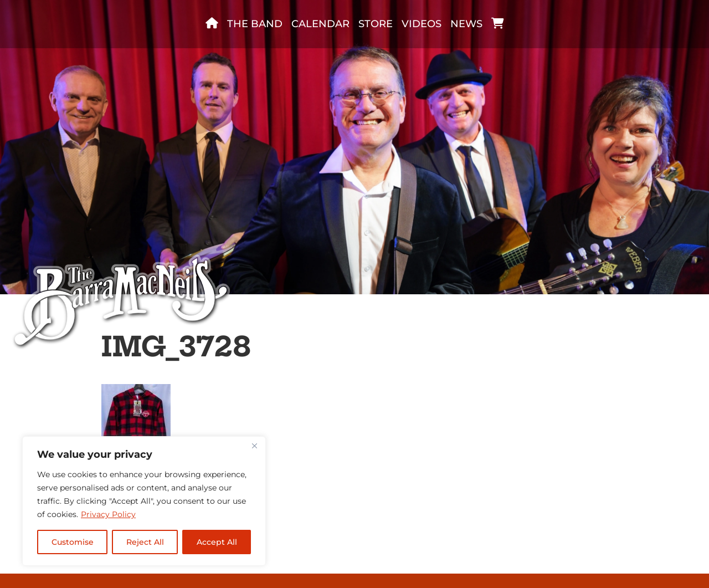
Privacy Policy (108, 514)
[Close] (254, 446)
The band (255, 24)
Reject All (145, 542)
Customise (73, 542)
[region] (144, 501)
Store (376, 24)
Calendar (320, 24)
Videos (422, 24)
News (466, 24)
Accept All (217, 542)
